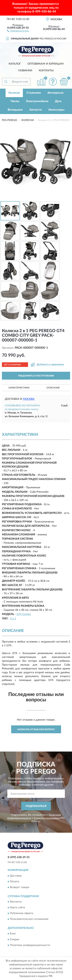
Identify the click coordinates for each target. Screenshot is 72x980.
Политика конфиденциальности (30, 945)
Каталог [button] (15, 64)
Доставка (16, 876)
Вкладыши (15, 110)
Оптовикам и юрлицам (46, 64)
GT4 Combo (24, 614)
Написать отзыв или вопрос (36, 729)
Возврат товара (20, 887)
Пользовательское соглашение (29, 919)
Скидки (15, 939)
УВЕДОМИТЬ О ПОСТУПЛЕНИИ (36, 376)
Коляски (14, 93)
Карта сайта (17, 908)
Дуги (58, 101)
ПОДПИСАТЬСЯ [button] (36, 806)
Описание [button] (53, 388)
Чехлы (15, 101)
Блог (13, 934)
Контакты (46, 71)
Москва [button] (29, 399)
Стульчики (34, 93)
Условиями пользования (47, 818)
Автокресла (55, 93)
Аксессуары (56, 110)
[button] (18, 31)
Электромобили (37, 101)
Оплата (15, 882)
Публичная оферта (22, 913)
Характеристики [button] (19, 388)
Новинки (25, 71)
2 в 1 (13, 619)
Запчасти (36, 110)
